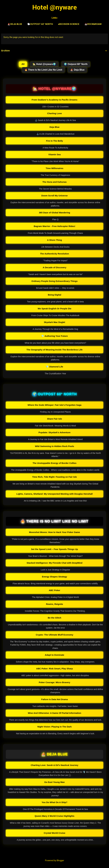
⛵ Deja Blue (77, 70)
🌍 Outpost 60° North (76, 64)
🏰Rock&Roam (93, 24)
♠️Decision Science (69, 24)
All (23, 64)
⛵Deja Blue (15, 24)
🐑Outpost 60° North (40, 24)
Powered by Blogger (55, 860)
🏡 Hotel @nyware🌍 (44, 64)
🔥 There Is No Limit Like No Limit (43, 70)
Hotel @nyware (54, 7)
